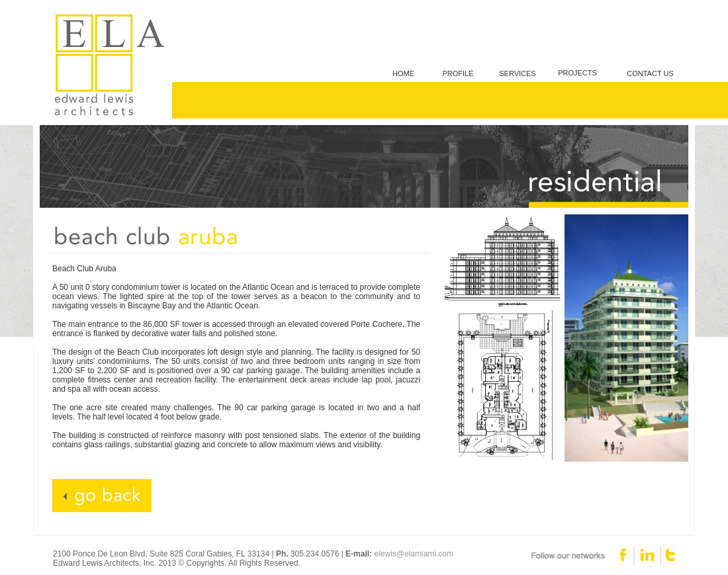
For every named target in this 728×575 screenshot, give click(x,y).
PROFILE (458, 73)
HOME (403, 73)
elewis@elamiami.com (414, 554)
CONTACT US (650, 73)
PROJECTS (577, 73)
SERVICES (517, 73)
